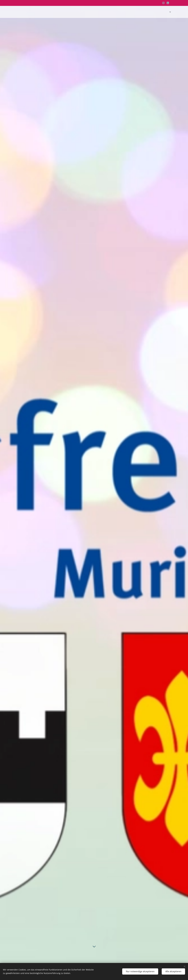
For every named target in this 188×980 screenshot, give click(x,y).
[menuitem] (149, 12)
